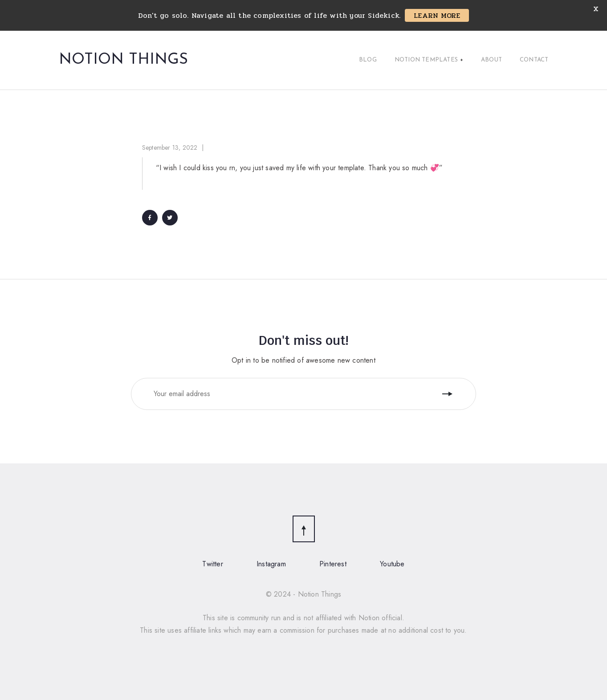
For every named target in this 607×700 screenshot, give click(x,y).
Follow (448, 394)
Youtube (392, 564)
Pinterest (333, 564)
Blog (368, 60)
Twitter (212, 564)
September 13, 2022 (170, 147)
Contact (534, 60)
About (491, 60)
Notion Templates (429, 60)
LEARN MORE (437, 15)
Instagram (271, 564)
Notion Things (123, 60)
